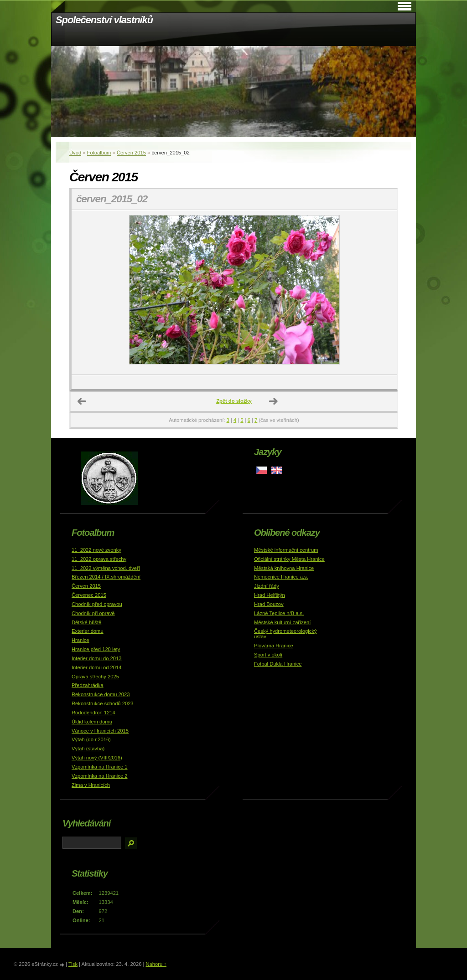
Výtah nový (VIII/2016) (97, 758)
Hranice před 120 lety (96, 649)
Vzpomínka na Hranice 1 (100, 767)
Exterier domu (88, 631)
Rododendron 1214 (93, 713)
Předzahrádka (88, 685)
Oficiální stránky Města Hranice (289, 559)
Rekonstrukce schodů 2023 (103, 703)
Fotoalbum (99, 153)
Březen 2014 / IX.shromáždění (106, 577)
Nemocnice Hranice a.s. (281, 577)
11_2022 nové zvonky (96, 550)
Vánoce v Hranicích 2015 (100, 731)
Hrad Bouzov (269, 604)
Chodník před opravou (97, 604)
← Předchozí (82, 401)
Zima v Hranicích (91, 785)
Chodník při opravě (93, 613)
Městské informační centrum (286, 550)
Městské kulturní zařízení (282, 622)
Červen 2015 (131, 153)
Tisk (73, 964)
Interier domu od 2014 (96, 667)
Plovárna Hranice (274, 646)
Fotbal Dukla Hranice (278, 664)
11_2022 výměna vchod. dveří (106, 568)
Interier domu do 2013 (96, 658)
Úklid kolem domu (92, 722)
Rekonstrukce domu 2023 (101, 694)
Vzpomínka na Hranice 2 (100, 776)
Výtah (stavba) (88, 749)
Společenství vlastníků (104, 20)
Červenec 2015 (89, 595)
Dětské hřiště (86, 622)
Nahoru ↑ (156, 964)
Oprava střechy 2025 (95, 677)
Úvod (75, 153)
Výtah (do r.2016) (91, 739)
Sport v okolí (268, 655)
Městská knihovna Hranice (284, 568)
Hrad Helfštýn (270, 595)
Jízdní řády (267, 586)
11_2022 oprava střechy (99, 559)
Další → (274, 401)
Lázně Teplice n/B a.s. (279, 613)
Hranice (80, 640)
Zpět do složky (234, 401)
